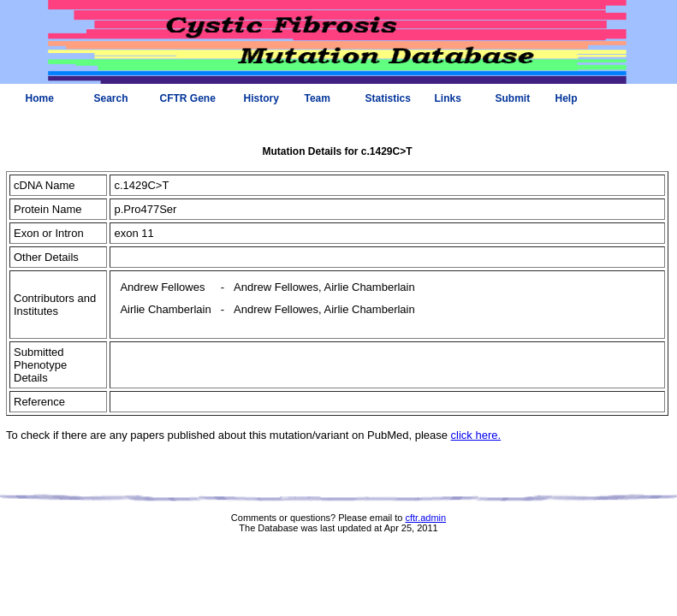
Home (40, 98)
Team (318, 98)
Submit (513, 98)
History (261, 98)
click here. (476, 435)
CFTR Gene (188, 98)
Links (448, 98)
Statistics (388, 98)
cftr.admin (425, 518)
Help (567, 98)
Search (111, 98)
